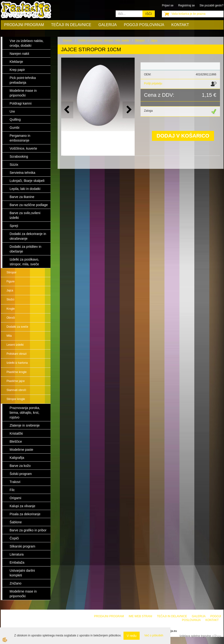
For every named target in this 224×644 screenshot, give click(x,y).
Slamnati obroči (16, 390)
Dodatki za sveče (17, 327)
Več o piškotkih (154, 635)
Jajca (10, 290)
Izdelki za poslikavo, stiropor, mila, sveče (103, 41)
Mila (9, 336)
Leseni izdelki (15, 345)
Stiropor (12, 272)
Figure (11, 281)
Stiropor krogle (16, 399)
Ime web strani (140, 616)
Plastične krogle (17, 372)
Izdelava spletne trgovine (195, 636)
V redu (131, 636)
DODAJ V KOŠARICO (183, 136)
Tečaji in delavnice (71, 25)
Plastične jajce (16, 381)
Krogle (11, 309)
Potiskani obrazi (17, 354)
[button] (129, 110)
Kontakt (180, 25)
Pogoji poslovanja (144, 25)
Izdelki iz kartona (17, 363)
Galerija (107, 25)
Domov (68, 41)
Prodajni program (24, 25)
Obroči (11, 318)
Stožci (11, 299)
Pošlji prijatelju (153, 83)
